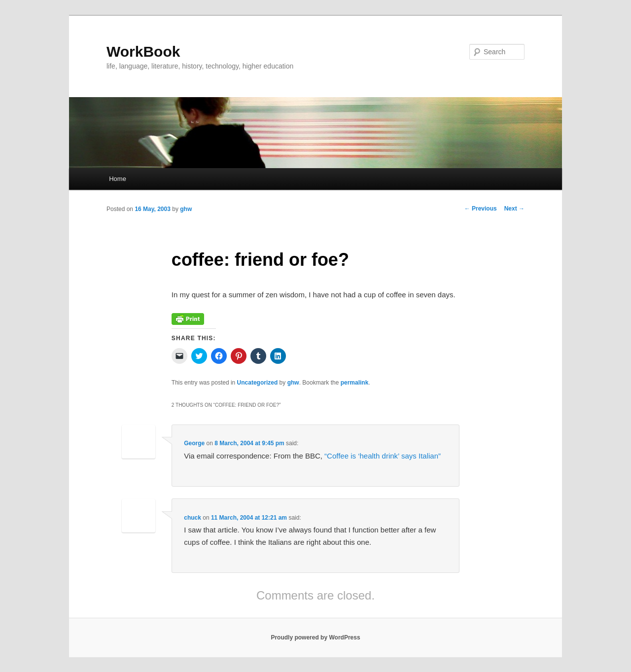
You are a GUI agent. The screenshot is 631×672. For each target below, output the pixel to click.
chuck (193, 518)
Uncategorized (258, 383)
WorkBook (143, 52)
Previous (481, 209)
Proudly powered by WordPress (315, 637)
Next (514, 209)
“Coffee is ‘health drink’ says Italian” (383, 456)
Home (118, 179)
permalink (355, 383)
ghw (186, 209)
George (194, 443)
